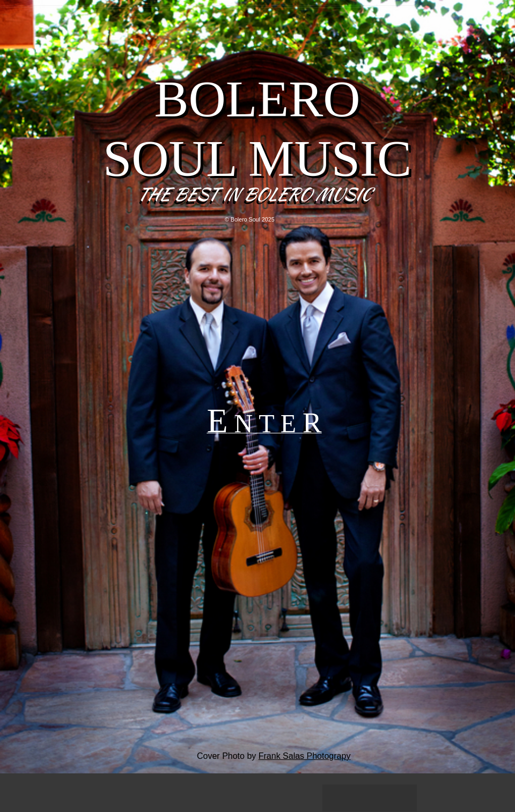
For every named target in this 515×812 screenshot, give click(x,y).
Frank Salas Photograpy (305, 756)
